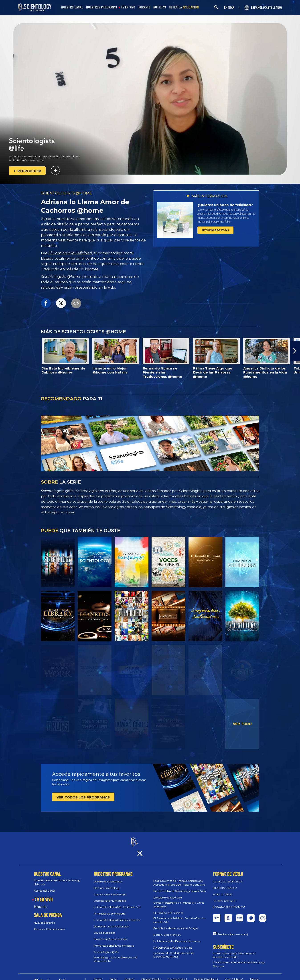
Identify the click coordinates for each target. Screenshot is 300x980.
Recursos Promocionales (49, 925)
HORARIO (144, 7)
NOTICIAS (160, 7)
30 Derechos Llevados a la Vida (173, 944)
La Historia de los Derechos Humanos (177, 937)
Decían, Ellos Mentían (167, 931)
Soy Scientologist (104, 929)
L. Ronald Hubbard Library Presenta (117, 916)
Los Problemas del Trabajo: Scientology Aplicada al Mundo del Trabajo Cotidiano (179, 879)
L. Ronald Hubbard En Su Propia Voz (117, 903)
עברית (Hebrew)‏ (234, 975)
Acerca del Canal (44, 887)
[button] (295, 351)
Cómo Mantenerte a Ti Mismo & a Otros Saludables (179, 901)
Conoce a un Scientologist (110, 890)
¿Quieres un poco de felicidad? (225, 205)
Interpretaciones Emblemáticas (114, 942)
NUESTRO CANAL (72, 7)
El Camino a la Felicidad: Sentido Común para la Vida (179, 916)
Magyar (254, 975)
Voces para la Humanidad (110, 897)
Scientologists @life (106, 948)
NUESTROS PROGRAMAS (101, 7)
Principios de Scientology (110, 910)
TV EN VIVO (128, 7)
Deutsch (129, 975)
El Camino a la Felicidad (70, 253)
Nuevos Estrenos (44, 919)
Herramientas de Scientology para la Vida (180, 887)
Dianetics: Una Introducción (111, 922)
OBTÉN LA (184, 7)
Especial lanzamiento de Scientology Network (57, 878)
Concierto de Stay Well (168, 893)
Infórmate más (215, 230)
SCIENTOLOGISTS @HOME (66, 193)
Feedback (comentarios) (233, 930)
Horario (40, 903)
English (98, 975)
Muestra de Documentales (110, 935)
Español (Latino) (177, 975)
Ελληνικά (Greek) (151, 975)
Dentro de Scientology (108, 877)
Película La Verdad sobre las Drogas (176, 924)
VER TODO (242, 724)
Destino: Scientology (107, 884)
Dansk (114, 975)
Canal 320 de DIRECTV (228, 877)
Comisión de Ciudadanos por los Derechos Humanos (174, 951)
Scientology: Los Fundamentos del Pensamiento (115, 955)
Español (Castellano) (206, 975)
